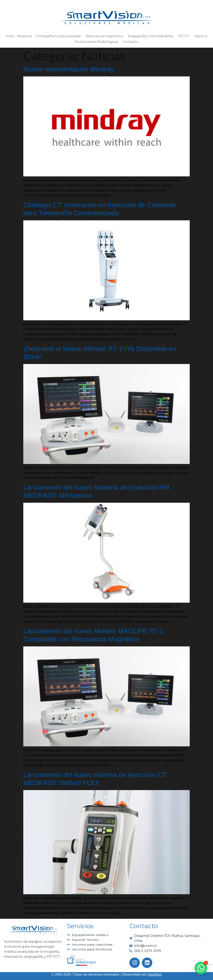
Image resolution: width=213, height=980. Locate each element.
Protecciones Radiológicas (97, 42)
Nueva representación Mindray (69, 69)
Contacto (131, 42)
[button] (201, 968)
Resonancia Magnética (105, 36)
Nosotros (25, 36)
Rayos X (201, 36)
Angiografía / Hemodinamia (151, 36)
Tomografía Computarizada (59, 36)
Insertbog (155, 974)
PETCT (185, 36)
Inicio (10, 36)
